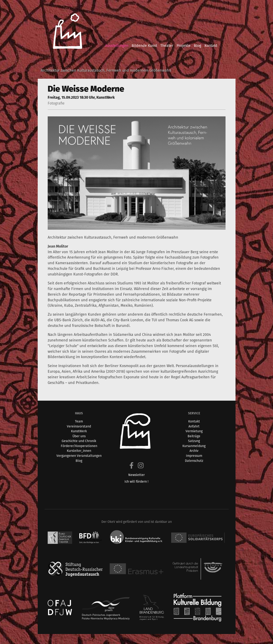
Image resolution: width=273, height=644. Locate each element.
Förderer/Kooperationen (79, 446)
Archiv (194, 451)
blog (198, 45)
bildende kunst (144, 45)
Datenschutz (194, 461)
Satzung (194, 441)
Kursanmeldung (194, 446)
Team (79, 421)
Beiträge (194, 436)
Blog (79, 461)
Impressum (194, 456)
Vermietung (194, 431)
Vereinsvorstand (79, 426)
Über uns (79, 436)
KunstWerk (79, 431)
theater (167, 45)
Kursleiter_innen (79, 451)
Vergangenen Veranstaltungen (79, 456)
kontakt (211, 45)
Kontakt (194, 421)
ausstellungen (117, 45)
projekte (184, 45)
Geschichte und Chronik (79, 441)
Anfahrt (194, 426)
